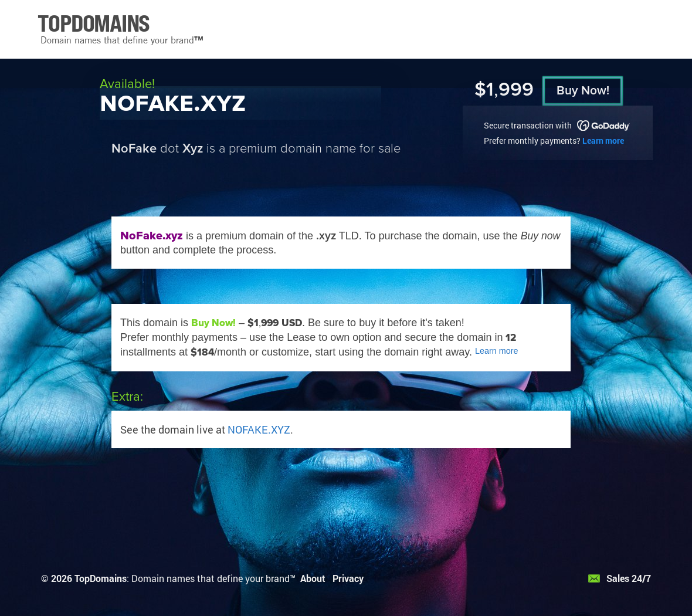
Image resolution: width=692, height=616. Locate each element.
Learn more (603, 141)
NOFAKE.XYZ (259, 429)
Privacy (348, 578)
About (313, 578)
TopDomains (101, 578)
